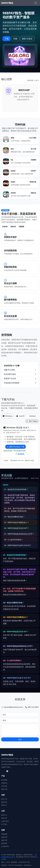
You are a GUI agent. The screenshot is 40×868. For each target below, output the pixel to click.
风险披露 (4, 834)
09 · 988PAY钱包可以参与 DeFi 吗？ (18, 545)
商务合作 (4, 818)
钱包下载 (4, 789)
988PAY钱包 (7, 3)
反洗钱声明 (5, 846)
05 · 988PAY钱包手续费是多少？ (17, 522)
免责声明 (4, 837)
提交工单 (4, 799)
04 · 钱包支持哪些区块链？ (14, 517)
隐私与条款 (27, 39)
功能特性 (4, 783)
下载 (7, 39)
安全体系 (4, 786)
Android (32, 416)
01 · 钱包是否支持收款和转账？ (16, 489)
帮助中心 (4, 805)
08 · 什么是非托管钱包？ (14, 540)
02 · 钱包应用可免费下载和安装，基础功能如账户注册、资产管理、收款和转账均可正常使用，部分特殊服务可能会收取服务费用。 (20, 499)
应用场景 (4, 780)
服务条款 (4, 843)
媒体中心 (4, 815)
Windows (8, 416)
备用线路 (20, 454)
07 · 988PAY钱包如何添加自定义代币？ (19, 534)
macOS (20, 416)
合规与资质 (5, 821)
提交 (20, 739)
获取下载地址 (32, 421)
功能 (15, 39)
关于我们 (4, 824)
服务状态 (4, 802)
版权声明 (4, 840)
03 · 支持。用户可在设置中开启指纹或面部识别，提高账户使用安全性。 (20, 510)
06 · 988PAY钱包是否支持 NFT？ (17, 528)
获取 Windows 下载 (16, 447)
